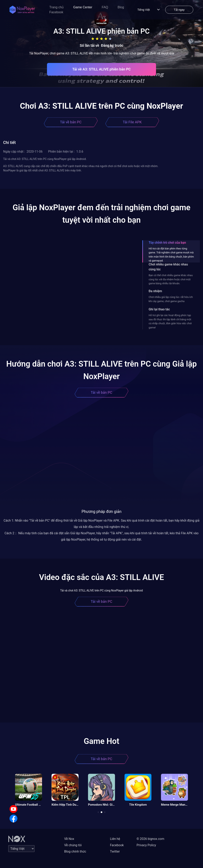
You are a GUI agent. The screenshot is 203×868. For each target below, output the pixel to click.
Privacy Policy (146, 845)
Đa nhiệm (155, 291)
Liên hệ (115, 839)
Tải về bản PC (71, 122)
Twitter (115, 851)
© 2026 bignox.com (150, 839)
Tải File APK (132, 122)
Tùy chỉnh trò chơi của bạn (167, 243)
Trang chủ (57, 7)
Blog (121, 7)
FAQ (105, 7)
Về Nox (69, 839)
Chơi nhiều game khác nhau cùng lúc (168, 267)
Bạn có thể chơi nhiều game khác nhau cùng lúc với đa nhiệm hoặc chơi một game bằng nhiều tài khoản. (171, 279)
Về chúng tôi (73, 845)
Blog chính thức (75, 851)
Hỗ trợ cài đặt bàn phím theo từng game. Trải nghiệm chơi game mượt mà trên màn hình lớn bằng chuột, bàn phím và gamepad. (171, 255)
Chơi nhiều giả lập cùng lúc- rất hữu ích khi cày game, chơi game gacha (171, 299)
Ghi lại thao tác (159, 309)
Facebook (56, 12)
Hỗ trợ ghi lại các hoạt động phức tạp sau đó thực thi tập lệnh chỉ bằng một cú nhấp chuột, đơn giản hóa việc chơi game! (170, 321)
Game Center (83, 7)
